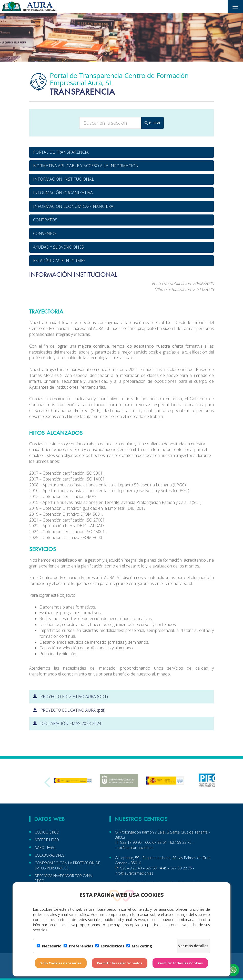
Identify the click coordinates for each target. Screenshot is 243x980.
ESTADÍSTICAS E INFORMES (59, 261)
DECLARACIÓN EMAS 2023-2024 (67, 723)
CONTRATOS (45, 220)
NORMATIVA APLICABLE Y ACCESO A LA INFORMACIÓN (86, 166)
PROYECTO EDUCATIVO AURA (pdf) (69, 710)
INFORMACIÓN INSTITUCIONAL (64, 179)
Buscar (153, 123)
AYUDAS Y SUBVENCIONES (58, 247)
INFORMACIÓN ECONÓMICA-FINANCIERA (73, 206)
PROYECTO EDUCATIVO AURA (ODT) (70, 697)
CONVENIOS (45, 233)
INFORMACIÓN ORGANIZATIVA (63, 193)
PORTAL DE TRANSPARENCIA (61, 152)
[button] (233, 970)
